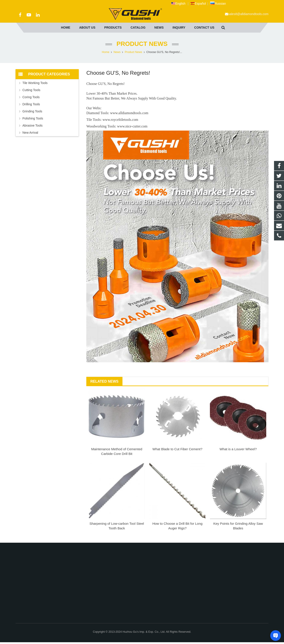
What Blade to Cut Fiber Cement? (177, 449)
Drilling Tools (31, 104)
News (117, 52)
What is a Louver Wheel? (238, 449)
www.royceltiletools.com (120, 120)
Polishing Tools (33, 118)
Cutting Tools (31, 90)
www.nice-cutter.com (132, 126)
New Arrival (30, 133)
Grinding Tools (32, 111)
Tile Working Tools (35, 83)
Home (106, 52)
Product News (142, 44)
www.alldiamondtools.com (129, 113)
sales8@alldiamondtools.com (248, 14)
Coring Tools (31, 97)
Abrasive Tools (33, 125)
